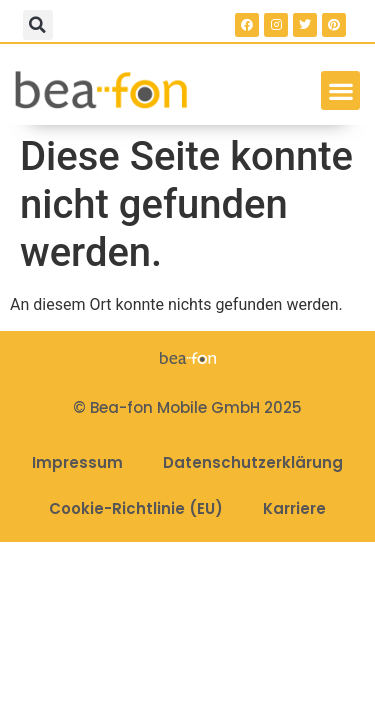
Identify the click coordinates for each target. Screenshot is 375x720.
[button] (38, 25)
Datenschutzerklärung (253, 462)
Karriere (294, 508)
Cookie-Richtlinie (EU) (136, 508)
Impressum (77, 462)
